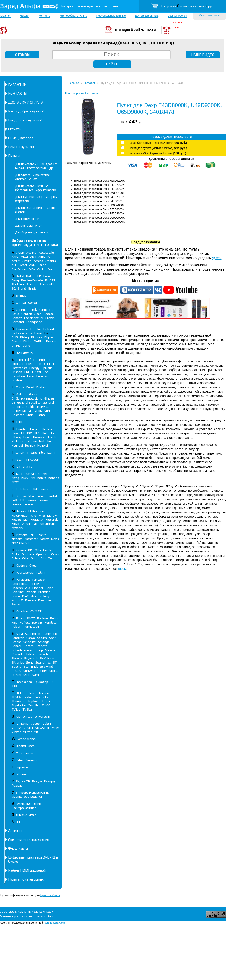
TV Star (28, 709)
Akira (15, 257)
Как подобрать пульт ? (26, 111)
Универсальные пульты (33, 792)
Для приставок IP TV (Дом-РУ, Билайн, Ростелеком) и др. (37, 166)
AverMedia (19, 269)
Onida (47, 550)
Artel (23, 265)
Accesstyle (46, 253)
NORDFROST (20, 543)
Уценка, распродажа (27, 797)
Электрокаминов (24, 808)
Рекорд (50, 781)
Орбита (22, 565)
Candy (33, 310)
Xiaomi (21, 746)
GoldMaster (42, 411)
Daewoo (22, 329)
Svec (26, 675)
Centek (27, 314)
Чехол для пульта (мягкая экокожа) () (158, 148)
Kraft (15, 482)
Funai (30, 387)
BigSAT (50, 280)
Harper (35, 429)
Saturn (42, 638)
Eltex (41, 364)
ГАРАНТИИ (17, 85)
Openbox (42, 554)
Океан (34, 565)
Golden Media (22, 411)
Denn (38, 333)
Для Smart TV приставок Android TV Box (33, 177)
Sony (30, 662)
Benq (15, 280)
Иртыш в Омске (50, 895)
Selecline (30, 642)
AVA (32, 269)
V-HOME (22, 724)
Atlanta (51, 261)
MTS (42, 515)
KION (25, 478)
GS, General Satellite (26, 402)
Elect (51, 364)
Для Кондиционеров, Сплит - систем (36, 210)
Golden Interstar (38, 407)
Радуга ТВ (23, 781)
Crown (50, 318)
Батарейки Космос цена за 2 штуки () (158, 143)
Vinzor (16, 732)
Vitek (56, 728)
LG (18, 496)
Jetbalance (23, 489)
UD (18, 716)
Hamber (22, 429)
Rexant (37, 622)
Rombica (51, 622)
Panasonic (23, 580)
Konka (42, 478)
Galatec (22, 394)
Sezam (29, 646)
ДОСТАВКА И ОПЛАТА (26, 102)
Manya (22, 511)
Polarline (18, 592)
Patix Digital (20, 584)
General (48, 402)
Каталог (25, 16)
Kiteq (15, 478)
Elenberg (43, 360)
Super (43, 671)
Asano (42, 265)
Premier (44, 592)
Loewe (32, 500)
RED (14, 622)
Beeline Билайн (32, 280)
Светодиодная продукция (29, 840)
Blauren (32, 284)
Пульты (14, 156)
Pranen (31, 592)
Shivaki (50, 650)
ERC (27, 372)
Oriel (25, 558)
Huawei (43, 445)
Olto (38, 550)
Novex (44, 539)
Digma (49, 337)
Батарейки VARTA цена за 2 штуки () (157, 153)
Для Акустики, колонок (32, 232)
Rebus (55, 618)
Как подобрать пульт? (73, 16)
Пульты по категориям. (26, 879)
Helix (45, 433)
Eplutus (47, 368)
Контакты (45, 16)
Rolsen (16, 627)
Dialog (24, 337)
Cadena (21, 310)
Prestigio (45, 600)
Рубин (40, 572)
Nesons (17, 539)
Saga (19, 634)
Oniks (16, 554)
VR (36, 732)
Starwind (47, 666)
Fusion (41, 387)
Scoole (16, 642)
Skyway (17, 658)
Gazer (33, 394)
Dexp (48, 333)
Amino (38, 261)
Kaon (20, 474)
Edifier (30, 360)
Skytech (42, 654)
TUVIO (46, 705)
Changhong (34, 322)
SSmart (17, 654)
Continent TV (34, 318)
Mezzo (16, 520)
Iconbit (20, 452)
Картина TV (25, 467)
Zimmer (31, 760)
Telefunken (42, 697)
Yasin (29, 753)
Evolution (18, 376)
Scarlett (41, 646)
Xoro (31, 746)
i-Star (19, 460)
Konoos (54, 478)
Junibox (46, 489)
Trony (46, 701)
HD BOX (26, 433)
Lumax (16, 504)
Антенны (15, 831)
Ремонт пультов (21, 147)
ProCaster (29, 596)
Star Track (31, 666)
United (28, 716)
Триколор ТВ (43, 682)
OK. (30, 550)
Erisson (17, 372)
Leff (15, 500)
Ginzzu (49, 398)
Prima (16, 596)
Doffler (39, 341)
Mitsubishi (47, 524)
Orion (35, 558)
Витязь (21, 295)
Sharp (39, 650)
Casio (15, 314)
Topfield (34, 701)
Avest (52, 269)
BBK (38, 276)
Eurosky (42, 376)
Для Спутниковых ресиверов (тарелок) (36, 199)
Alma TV (44, 257)
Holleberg (18, 441)
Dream (51, 341)
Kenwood (45, 474)
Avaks (41, 269)
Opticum (28, 554)
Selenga (44, 642)
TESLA (16, 697)
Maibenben (36, 511)
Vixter (27, 732)
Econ (19, 360)
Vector (35, 724)
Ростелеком (25, 572)
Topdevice (19, 705)
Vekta (47, 724)
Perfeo (16, 604)
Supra (53, 671)
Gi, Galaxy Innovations (27, 398)
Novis (55, 539)
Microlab (32, 524)
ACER (20, 253)
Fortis (20, 387)
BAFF (30, 276)
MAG (33, 515)
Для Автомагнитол (29, 225)
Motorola (52, 520)
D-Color (36, 329)
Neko (43, 535)
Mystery (17, 528)
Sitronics (18, 662)
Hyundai (17, 445)
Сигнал (21, 303)
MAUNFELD (20, 515)
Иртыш (22, 774)
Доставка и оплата (147, 16)
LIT (22, 500)
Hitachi (52, 437)
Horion (32, 441)
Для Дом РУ (25, 353)
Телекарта (24, 682)
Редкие (17, 785)
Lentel (52, 496)
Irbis (42, 452)
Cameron (46, 310)
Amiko (27, 261)
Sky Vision (47, 658)
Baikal (20, 276)
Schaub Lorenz (22, 650)
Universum (42, 716)
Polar (49, 588)
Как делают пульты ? (25, 120)
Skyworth (31, 658)
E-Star (37, 372)
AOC (15, 265)
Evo (46, 372)
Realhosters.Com (54, 923)
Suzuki (16, 675)
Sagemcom (33, 634)
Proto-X (17, 600)
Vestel (28, 728)
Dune (26, 345)
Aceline (31, 253)
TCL (19, 693)
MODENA (37, 520)
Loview (43, 500)
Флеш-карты (18, 848)
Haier (15, 433)
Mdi (26, 520)
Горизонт (23, 767)
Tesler (28, 697)
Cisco (38, 314)
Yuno (20, 753)
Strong (17, 666)
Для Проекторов (27, 219)
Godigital (18, 407)
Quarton (22, 611)
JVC (35, 489)
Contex (17, 318)
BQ (14, 288)
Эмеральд (24, 804)
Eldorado (18, 364)
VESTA (16, 728)
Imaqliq (32, 452)
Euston (17, 380)
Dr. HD (16, 345)
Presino (30, 600)
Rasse (20, 618)
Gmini (30, 415)
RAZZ (31, 618)
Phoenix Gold (21, 588)
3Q (18, 822)
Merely (52, 515)
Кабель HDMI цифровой (27, 870)
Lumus (28, 504)
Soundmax (43, 662)
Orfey (55, 554)
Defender (50, 329)
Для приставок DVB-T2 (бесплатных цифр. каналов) (36, 188)
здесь (217, 258)
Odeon (21, 550)
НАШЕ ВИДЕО (203, 55)
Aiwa (24, 257)
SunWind (30, 671)
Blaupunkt (47, 284)
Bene (47, 276)
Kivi (33, 478)
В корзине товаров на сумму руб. (188, 6)
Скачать (14, 129)
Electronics (19, 368)
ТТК (14, 686)
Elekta (31, 364)
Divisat (16, 341)
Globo (41, 415)
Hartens (48, 429)
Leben (41, 496)
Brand (22, 288)
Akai (33, 257)
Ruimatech (31, 627)
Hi (53, 433)
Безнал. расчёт (177, 16)
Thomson (18, 701)
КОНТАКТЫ (17, 93)
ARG (32, 265)
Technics (30, 693)
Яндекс (21, 815)
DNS (15, 337)
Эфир (37, 804)
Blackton (18, 284)
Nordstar (31, 539)
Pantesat (39, 580)
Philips (35, 584)
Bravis (32, 288)
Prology (44, 596)
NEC (34, 535)
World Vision (27, 739)
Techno (44, 693)
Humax (30, 445)
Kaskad (31, 474)
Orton (16, 558)
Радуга (37, 781)
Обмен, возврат (21, 138)
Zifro (20, 760)
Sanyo (31, 638)
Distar (28, 341)
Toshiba (34, 705)
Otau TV (46, 558)
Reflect (25, 622)
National (22, 535)
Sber (52, 638)
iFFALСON (33, 460)
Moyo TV (18, 524)
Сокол (32, 303)
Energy (34, 368)
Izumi (51, 452)
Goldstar (18, 415)
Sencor (17, 646)
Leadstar (28, 496)
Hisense (39, 437)
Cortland (18, 322)
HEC (37, 433)
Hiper (27, 437)
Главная (5, 16)
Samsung (50, 634)
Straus (16, 671)
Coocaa (49, 314)
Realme (43, 618)
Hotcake (45, 441)
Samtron (18, 638)
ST (55, 662)
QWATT (36, 611)
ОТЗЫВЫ (22, 55)
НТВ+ (20, 422)
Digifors (37, 337)
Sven (35, 675)
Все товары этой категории (82, 94)
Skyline (30, 654)
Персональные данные (111, 16)
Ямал (33, 815)
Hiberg (16, 437)
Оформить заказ (210, 16)
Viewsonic (42, 728)
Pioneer (38, 588)
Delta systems (22, 333)
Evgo (31, 376)
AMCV (16, 261)
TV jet (16, 709)
